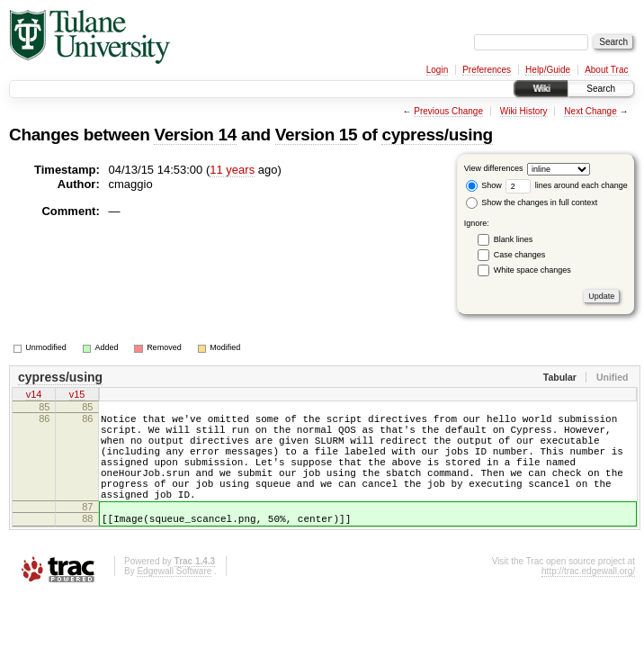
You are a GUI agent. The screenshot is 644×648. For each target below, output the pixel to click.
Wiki (541, 89)
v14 (34, 396)
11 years (232, 170)
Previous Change (448, 111)
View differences (494, 168)
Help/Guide (548, 70)
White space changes (532, 270)
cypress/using (437, 135)
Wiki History (524, 111)
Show (484, 185)
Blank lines (514, 239)
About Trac (606, 70)
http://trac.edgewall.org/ (588, 598)
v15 (77, 396)
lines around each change (567, 185)
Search (601, 89)
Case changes (520, 255)
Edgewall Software (174, 598)
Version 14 (195, 135)
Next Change (590, 111)
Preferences (487, 70)
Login (437, 70)
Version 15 (317, 135)
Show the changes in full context (532, 202)
